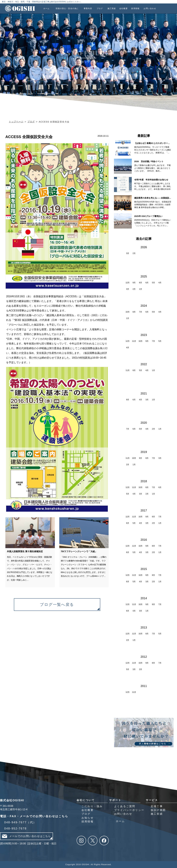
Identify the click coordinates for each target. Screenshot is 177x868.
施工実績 (157, 814)
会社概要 (88, 810)
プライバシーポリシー (129, 810)
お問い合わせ (123, 814)
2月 (134, 253)
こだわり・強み (92, 806)
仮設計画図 (158, 810)
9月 (134, 283)
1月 (141, 289)
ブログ (86, 814)
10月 (128, 312)
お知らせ (88, 818)
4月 (160, 283)
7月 (141, 312)
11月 (134, 341)
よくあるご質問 (125, 806)
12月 (128, 283)
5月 (153, 283)
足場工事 (157, 806)
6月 (147, 283)
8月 (141, 283)
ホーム (120, 821)
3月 (128, 253)
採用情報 (88, 822)
